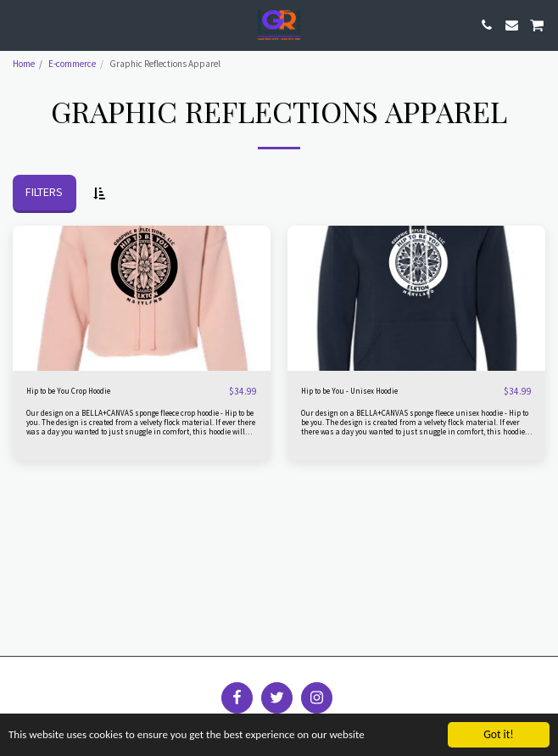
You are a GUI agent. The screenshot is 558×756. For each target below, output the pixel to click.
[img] (142, 298)
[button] (19, 24)
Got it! (498, 734)
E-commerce (72, 64)
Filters (44, 192)
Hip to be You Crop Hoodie (68, 391)
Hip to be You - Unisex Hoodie (349, 391)
